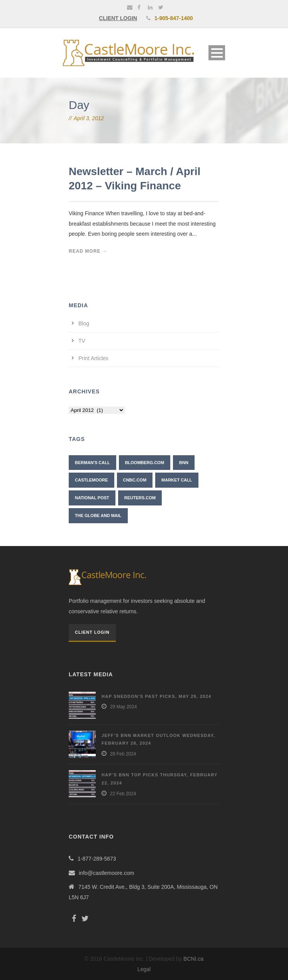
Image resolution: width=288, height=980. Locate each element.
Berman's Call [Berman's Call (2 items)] (92, 463)
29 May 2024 (123, 707)
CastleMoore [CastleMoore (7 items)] (91, 480)
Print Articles (93, 358)
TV (82, 341)
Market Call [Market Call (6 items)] (177, 480)
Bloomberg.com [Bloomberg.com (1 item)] (145, 463)
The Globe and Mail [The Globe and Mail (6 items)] (98, 516)
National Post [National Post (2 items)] (92, 498)
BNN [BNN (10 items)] (184, 463)
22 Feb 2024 (123, 794)
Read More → (88, 251)
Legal (144, 969)
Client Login (92, 632)
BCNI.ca (193, 959)
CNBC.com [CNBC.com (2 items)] (135, 480)
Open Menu (217, 53)
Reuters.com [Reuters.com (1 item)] (140, 498)
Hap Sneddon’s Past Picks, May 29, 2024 (156, 696)
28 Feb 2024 (123, 754)
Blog (84, 323)
